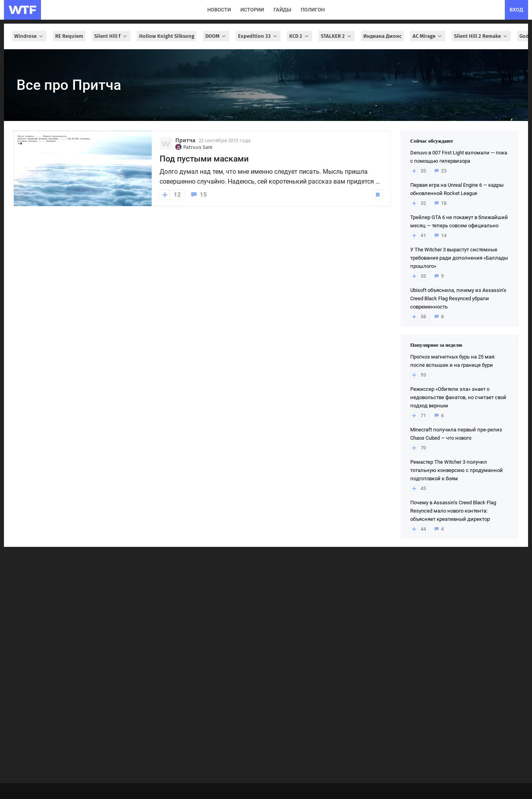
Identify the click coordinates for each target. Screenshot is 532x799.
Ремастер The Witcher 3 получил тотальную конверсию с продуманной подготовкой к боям (457, 470)
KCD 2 (299, 36)
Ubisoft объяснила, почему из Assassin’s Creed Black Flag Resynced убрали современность (458, 298)
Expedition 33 (258, 36)
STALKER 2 (337, 36)
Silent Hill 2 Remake (481, 36)
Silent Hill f (111, 36)
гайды (282, 10)
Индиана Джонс (382, 36)
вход (516, 10)
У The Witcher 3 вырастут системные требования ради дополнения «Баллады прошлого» (459, 258)
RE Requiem (69, 36)
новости (219, 10)
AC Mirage (428, 36)
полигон (313, 10)
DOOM (216, 36)
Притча (185, 140)
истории (252, 10)
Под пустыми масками (204, 159)
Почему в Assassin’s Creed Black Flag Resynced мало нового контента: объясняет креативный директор (453, 511)
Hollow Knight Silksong (167, 36)
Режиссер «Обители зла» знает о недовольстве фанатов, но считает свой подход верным (458, 397)
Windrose (29, 36)
